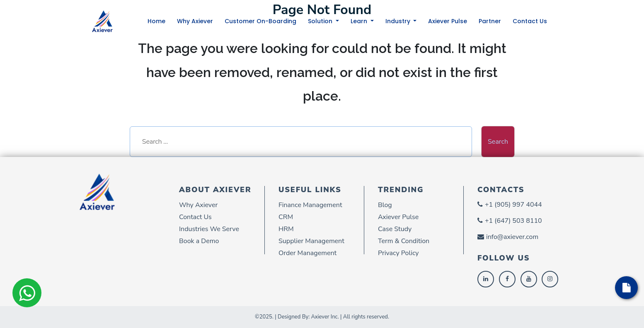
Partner (490, 21)
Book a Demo (199, 241)
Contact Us (530, 21)
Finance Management (310, 205)
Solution (321, 21)
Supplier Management (311, 241)
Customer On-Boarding (260, 21)
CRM (286, 217)
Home (156, 21)
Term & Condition (404, 241)
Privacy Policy (398, 253)
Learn (360, 21)
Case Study (395, 229)
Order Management (307, 253)
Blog (385, 205)
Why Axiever (195, 21)
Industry (399, 21)
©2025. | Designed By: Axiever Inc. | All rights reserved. (322, 317)
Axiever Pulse (448, 21)
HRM (286, 229)
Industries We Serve (209, 229)
